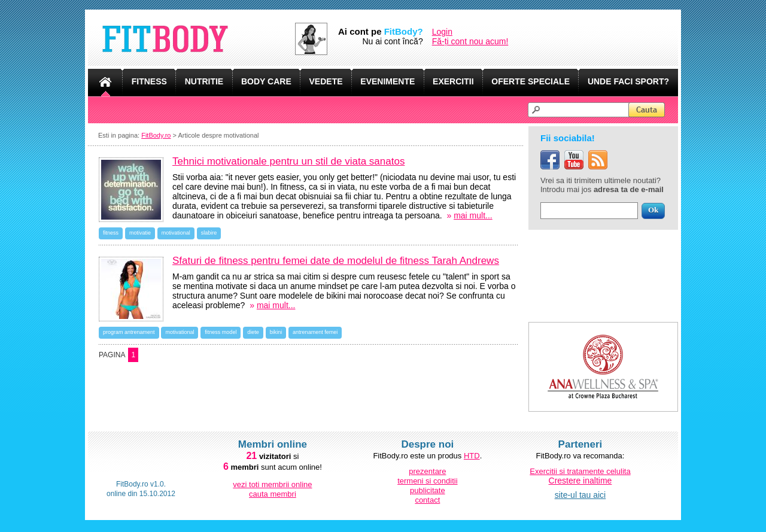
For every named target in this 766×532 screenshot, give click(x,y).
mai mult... (473, 215)
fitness (111, 233)
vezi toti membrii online (272, 484)
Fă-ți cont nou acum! (470, 41)
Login (442, 32)
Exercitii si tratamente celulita (580, 471)
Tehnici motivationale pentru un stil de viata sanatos (288, 161)
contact (427, 500)
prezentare (427, 471)
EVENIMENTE (387, 81)
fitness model (221, 332)
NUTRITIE (204, 81)
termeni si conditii (427, 481)
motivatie (140, 233)
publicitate (428, 490)
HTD (472, 456)
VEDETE (326, 81)
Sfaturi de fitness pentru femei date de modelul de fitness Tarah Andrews (336, 261)
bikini (276, 332)
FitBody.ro (156, 135)
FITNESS (149, 81)
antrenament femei (315, 332)
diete (253, 332)
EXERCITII (453, 81)
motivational (176, 233)
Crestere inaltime (580, 481)
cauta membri (273, 494)
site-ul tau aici (580, 495)
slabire (209, 233)
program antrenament (129, 332)
